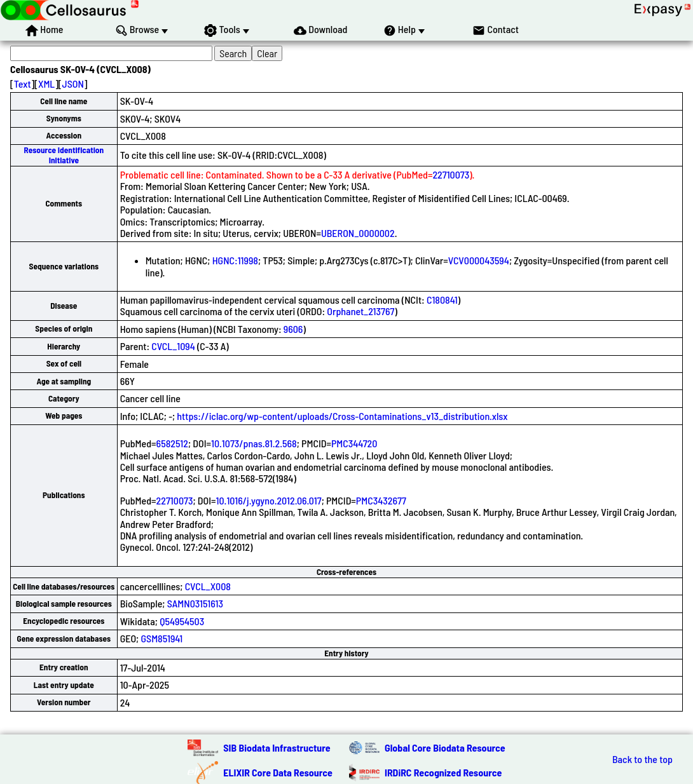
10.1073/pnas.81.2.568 (254, 443)
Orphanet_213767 (360, 311)
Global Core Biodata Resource (445, 747)
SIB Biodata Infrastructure (277, 747)
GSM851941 (161, 638)
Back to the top (642, 759)
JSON (73, 84)
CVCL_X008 (208, 586)
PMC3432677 (381, 500)
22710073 (451, 174)
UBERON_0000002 (358, 233)
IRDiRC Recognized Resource (443, 772)
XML (46, 84)
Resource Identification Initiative (64, 155)
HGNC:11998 (235, 260)
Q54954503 (182, 621)
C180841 (442, 300)
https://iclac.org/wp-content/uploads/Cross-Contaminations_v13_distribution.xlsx (342, 416)
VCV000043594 (479, 260)
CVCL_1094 (173, 346)
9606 (293, 329)
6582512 (172, 443)
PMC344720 (354, 443)
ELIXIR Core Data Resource (278, 772)
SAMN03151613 (195, 603)
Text (23, 84)
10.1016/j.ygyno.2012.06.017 (269, 500)
